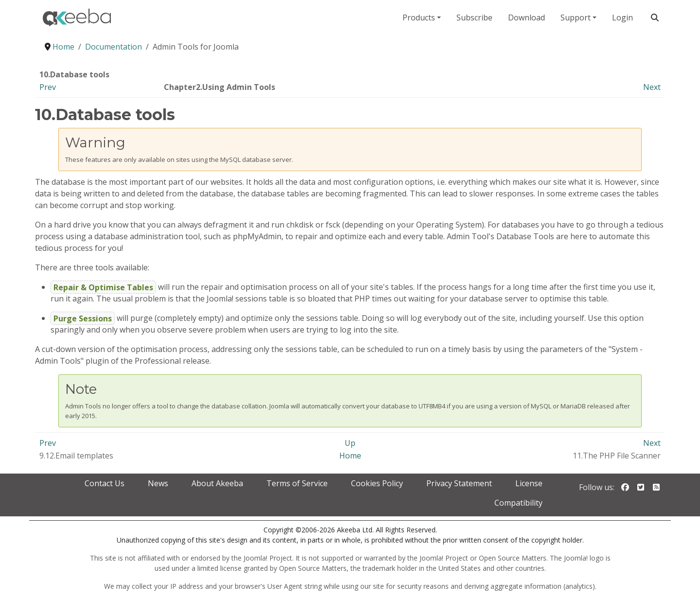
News (158, 483)
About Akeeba (217, 483)
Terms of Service (297, 483)
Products (419, 18)
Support (576, 18)
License (529, 483)
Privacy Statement (459, 483)
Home (350, 456)
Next (652, 87)
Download (526, 18)
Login (622, 18)
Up (350, 443)
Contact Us (105, 483)
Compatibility (518, 503)
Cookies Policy (377, 483)
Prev (48, 87)
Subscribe (474, 18)
